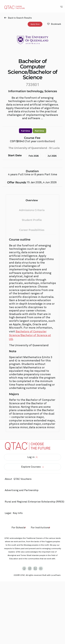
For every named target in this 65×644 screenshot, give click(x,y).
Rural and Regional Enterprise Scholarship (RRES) (34, 502)
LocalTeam (56, 575)
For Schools (18, 528)
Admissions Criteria (32, 210)
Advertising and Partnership (22, 490)
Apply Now (35, 24)
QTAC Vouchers (23, 479)
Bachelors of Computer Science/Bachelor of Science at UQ (30, 335)
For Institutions (40, 528)
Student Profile (32, 220)
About (8, 479)
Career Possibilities (32, 230)
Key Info (19, 513)
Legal (8, 513)
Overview (32, 200)
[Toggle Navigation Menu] (61, 7)
